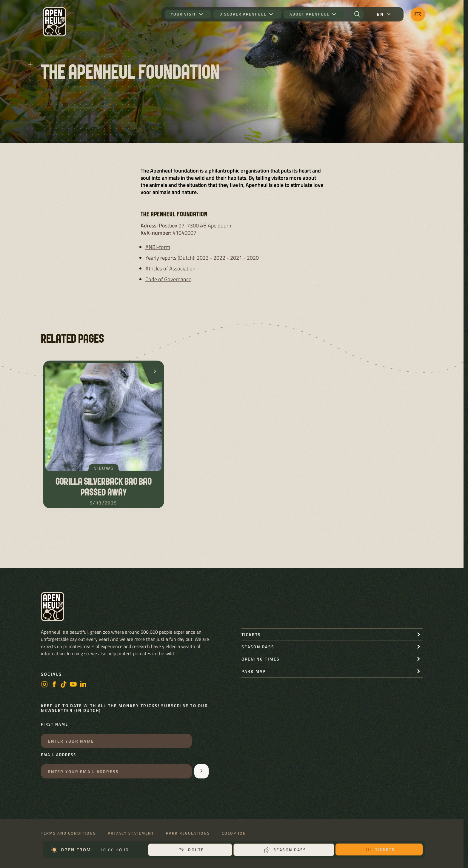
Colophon (234, 833)
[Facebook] (54, 685)
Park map (254, 671)
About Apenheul (309, 14)
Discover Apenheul (243, 14)
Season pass (285, 850)
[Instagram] (44, 685)
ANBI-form (158, 247)
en (380, 14)
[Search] (358, 14)
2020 (253, 258)
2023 (203, 258)
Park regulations (188, 833)
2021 (236, 258)
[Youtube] (73, 685)
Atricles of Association (170, 268)
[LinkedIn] (83, 685)
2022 (219, 258)
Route (191, 850)
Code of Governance (168, 279)
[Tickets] (418, 14)
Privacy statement (131, 833)
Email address (59, 755)
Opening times (261, 659)
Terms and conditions (68, 833)
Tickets (380, 849)
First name (54, 724)
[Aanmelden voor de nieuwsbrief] (201, 771)
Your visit (183, 14)
